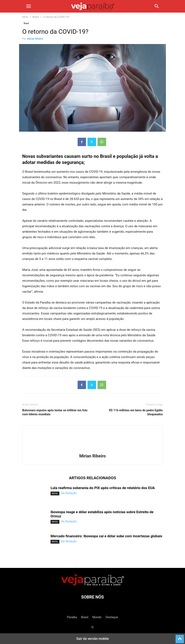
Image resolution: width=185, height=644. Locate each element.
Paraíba (72, 617)
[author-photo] (92, 450)
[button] (29, 6)
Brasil (36, 17)
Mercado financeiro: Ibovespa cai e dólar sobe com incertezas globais (106, 536)
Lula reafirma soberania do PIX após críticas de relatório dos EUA (103, 488)
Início (25, 17)
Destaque (112, 617)
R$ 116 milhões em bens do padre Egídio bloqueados (136, 412)
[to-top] (180, 637)
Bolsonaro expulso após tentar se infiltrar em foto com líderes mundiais (55, 412)
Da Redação (69, 493)
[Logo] (92, 584)
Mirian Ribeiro (35, 39)
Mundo (97, 617)
